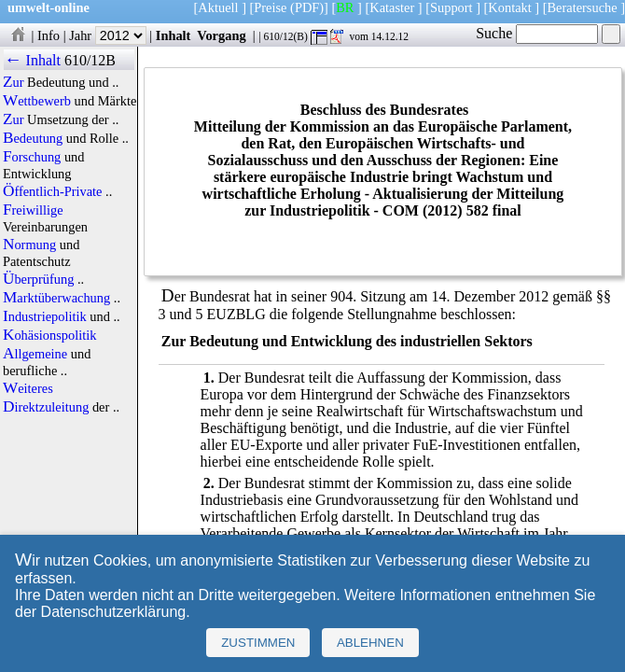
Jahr (108, 35)
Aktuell (218, 7)
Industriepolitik (45, 316)
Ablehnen (370, 643)
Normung (29, 245)
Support (451, 7)
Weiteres (28, 388)
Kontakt (509, 7)
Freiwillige (33, 210)
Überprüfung (38, 279)
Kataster (392, 7)
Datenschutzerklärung (114, 612)
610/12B (90, 60)
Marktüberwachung (56, 298)
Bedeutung (33, 138)
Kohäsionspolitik (49, 335)
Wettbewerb (37, 101)
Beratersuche (583, 7)
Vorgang (222, 35)
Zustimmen (258, 643)
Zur (14, 82)
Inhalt (174, 35)
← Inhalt (32, 60)
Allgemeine (35, 354)
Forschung (32, 157)
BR (345, 7)
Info (49, 35)
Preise (270, 7)
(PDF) (307, 7)
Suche (537, 33)
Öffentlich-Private (53, 191)
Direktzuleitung (46, 407)
